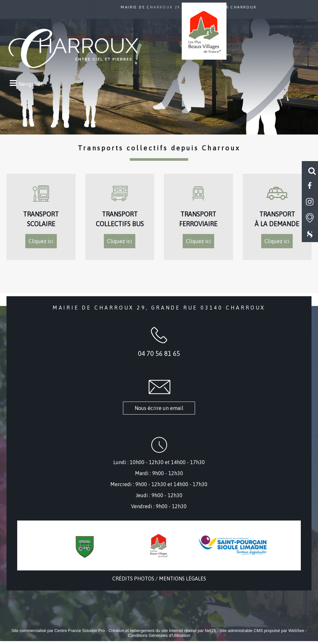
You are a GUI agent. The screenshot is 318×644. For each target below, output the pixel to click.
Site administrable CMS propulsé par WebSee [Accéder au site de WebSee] (262, 631)
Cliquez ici (41, 241)
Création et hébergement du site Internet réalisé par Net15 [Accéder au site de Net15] (162, 631)
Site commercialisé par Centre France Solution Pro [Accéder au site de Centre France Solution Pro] (58, 631)
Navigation (31, 84)
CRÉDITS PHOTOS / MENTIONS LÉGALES (159, 579)
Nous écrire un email (159, 408)
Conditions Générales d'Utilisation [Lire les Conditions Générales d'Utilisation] (159, 635)
